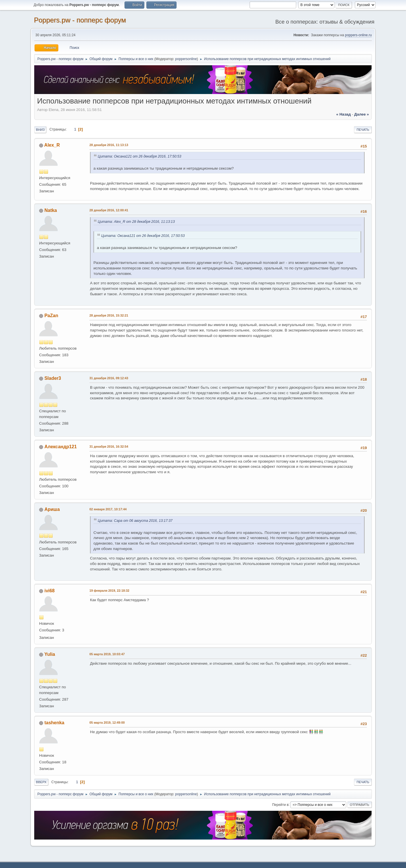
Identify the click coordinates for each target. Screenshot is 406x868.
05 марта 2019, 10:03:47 (107, 654)
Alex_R (52, 145)
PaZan (51, 316)
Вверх (41, 782)
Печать (363, 130)
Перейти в (280, 804)
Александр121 (60, 447)
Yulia (50, 654)
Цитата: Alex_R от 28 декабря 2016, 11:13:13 (136, 222)
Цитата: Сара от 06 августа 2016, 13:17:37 (135, 521)
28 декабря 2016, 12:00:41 (109, 210)
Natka (51, 210)
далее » (362, 114)
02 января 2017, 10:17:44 (108, 509)
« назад (343, 114)
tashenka (54, 723)
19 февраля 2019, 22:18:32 (109, 591)
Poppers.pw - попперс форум (80, 20)
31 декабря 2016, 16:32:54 (109, 447)
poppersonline (186, 59)
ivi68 (49, 591)
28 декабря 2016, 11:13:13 (109, 145)
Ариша (52, 509)
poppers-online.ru (358, 35)
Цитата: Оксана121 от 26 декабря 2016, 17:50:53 (139, 156)
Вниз (40, 130)
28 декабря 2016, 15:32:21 (109, 315)
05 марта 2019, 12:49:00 (107, 723)
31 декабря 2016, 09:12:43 (109, 378)
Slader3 (53, 378)
